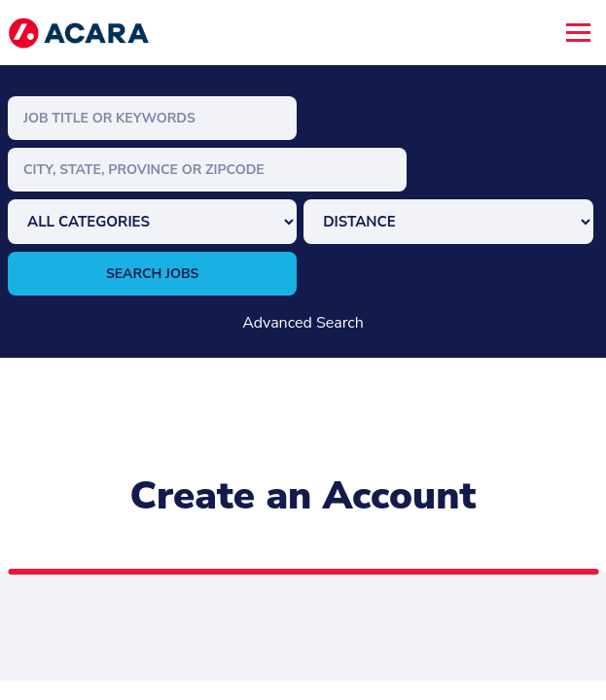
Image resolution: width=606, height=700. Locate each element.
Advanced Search (303, 323)
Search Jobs (153, 274)
